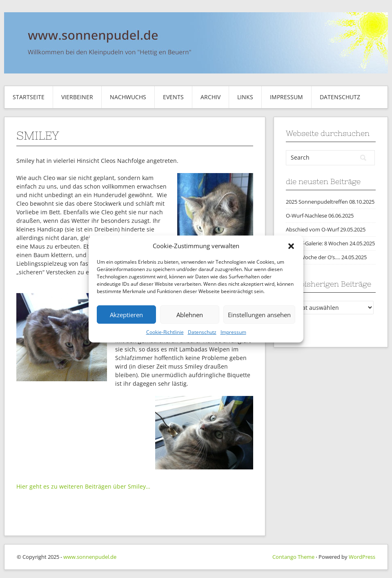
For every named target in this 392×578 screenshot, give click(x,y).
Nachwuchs (128, 97)
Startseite (29, 97)
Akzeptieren (126, 315)
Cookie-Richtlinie (165, 332)
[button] (291, 246)
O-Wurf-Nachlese (306, 216)
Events (173, 97)
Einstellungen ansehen (259, 315)
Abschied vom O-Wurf (312, 229)
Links (245, 97)
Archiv (210, 97)
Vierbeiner (77, 97)
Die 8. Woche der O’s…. (313, 257)
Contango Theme (293, 557)
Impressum (233, 332)
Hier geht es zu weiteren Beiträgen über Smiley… (83, 486)
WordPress (362, 557)
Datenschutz (202, 332)
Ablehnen (190, 315)
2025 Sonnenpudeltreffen (317, 202)
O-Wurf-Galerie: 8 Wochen (317, 243)
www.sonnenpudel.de (90, 557)
